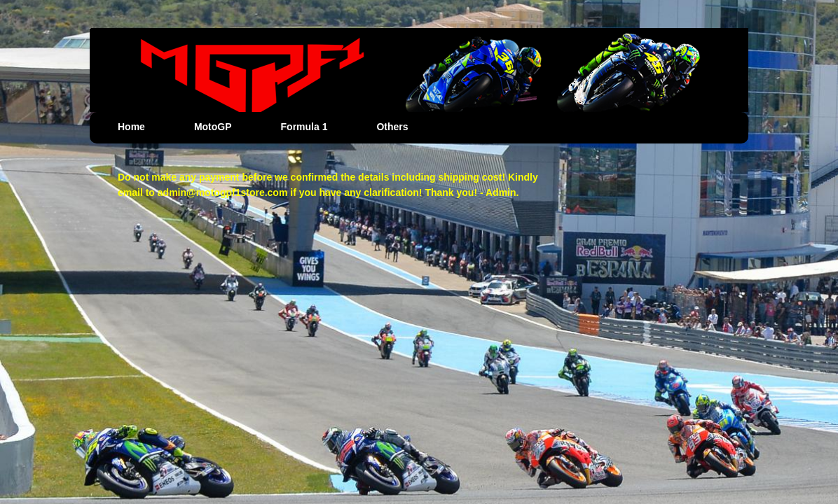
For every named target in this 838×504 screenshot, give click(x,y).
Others (392, 127)
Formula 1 (304, 127)
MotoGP (213, 127)
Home (131, 127)
